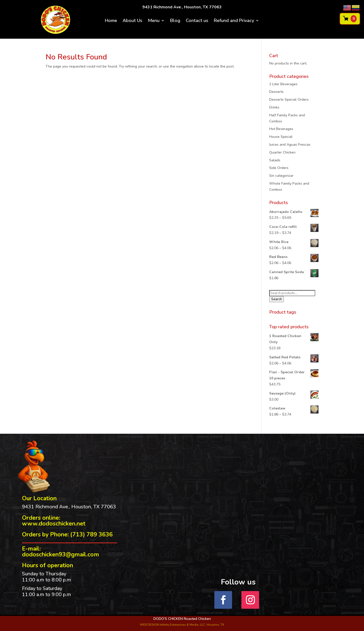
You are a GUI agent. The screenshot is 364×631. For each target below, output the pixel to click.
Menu (154, 21)
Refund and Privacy (234, 21)
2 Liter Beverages (283, 84)
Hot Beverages (281, 129)
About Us (132, 21)
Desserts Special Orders (289, 100)
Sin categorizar (281, 176)
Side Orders (279, 168)
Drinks (274, 107)
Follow (270, 600)
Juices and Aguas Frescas (290, 145)
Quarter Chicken (282, 152)
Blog (175, 21)
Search (277, 299)
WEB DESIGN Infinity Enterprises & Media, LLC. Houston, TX (182, 625)
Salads (275, 160)
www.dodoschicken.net (54, 524)
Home (111, 21)
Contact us (197, 21)
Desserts (276, 92)
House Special (281, 137)
